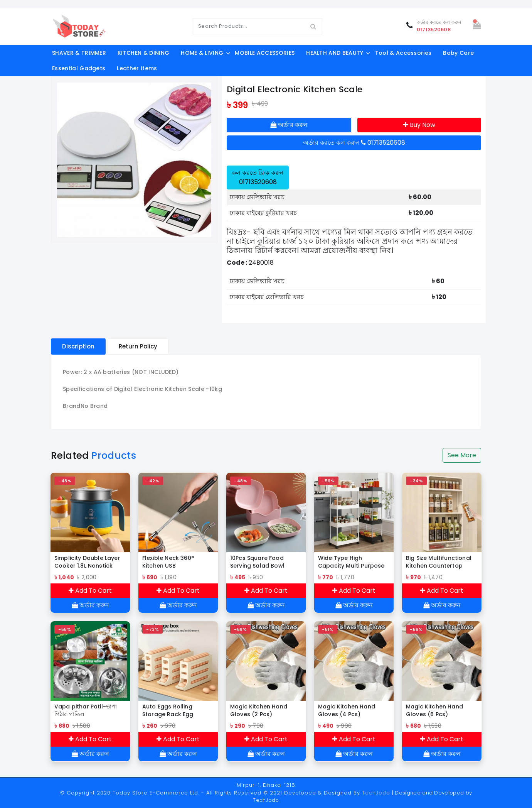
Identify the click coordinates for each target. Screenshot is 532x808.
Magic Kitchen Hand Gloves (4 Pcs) (347, 710)
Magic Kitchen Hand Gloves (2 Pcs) (259, 710)
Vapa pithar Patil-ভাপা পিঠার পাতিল (86, 710)
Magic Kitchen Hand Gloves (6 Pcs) (434, 710)
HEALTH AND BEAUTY (335, 53)
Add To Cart (90, 591)
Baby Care (458, 53)
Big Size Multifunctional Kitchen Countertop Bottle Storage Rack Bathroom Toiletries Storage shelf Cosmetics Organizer (442, 562)
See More (462, 455)
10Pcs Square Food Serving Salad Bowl (257, 562)
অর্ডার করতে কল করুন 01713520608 (354, 143)
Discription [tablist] (78, 346)
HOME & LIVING (202, 53)
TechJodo (376, 793)
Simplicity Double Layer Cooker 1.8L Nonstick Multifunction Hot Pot (87, 562)
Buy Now (419, 125)
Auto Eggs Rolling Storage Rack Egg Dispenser (168, 710)
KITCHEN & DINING (143, 53)
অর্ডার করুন (289, 125)
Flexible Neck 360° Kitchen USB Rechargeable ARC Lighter (169, 562)
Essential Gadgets (79, 68)
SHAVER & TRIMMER (79, 53)
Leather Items (137, 68)
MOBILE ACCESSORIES (265, 53)
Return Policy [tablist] (138, 346)
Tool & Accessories (403, 53)
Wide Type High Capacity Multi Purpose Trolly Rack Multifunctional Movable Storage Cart (353, 562)
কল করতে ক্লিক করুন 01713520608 (258, 177)
